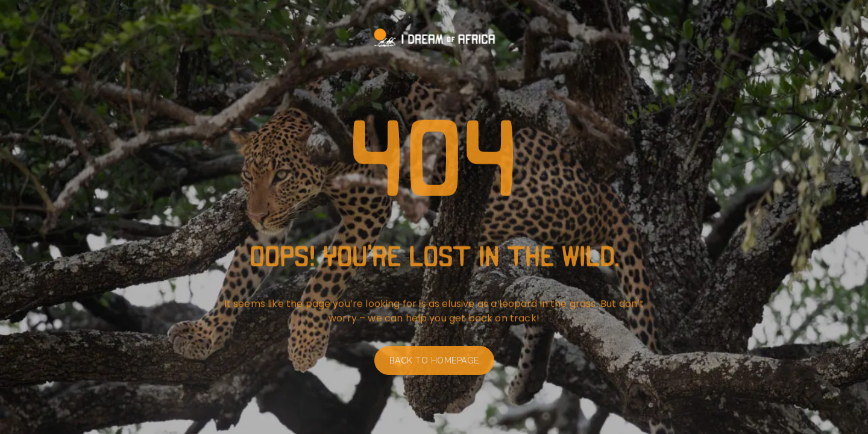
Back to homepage (434, 363)
